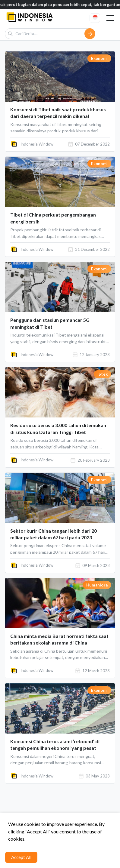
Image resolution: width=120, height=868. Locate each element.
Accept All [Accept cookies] (21, 857)
